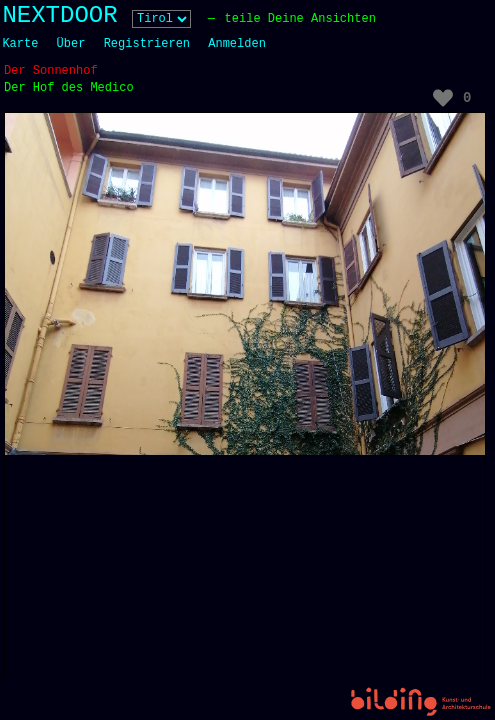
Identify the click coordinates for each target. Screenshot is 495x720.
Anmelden (237, 44)
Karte (20, 44)
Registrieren (147, 44)
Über (71, 44)
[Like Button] (443, 98)
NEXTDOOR (59, 15)
